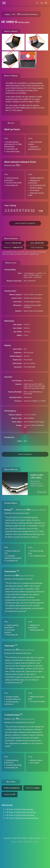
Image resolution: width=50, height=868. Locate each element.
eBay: (37, 243)
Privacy (20, 842)
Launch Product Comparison (25, 223)
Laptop (7, 14)
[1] (12, 509)
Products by (10, 794)
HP (14, 14)
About (44, 838)
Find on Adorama (37, 247)
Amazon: (13, 243)
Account (36, 842)
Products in (33, 788)
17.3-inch (13, 110)
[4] (21, 714)
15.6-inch (41, 108)
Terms (14, 842)
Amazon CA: (13, 247)
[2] (18, 571)
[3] (16, 645)
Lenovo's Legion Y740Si (30, 102)
